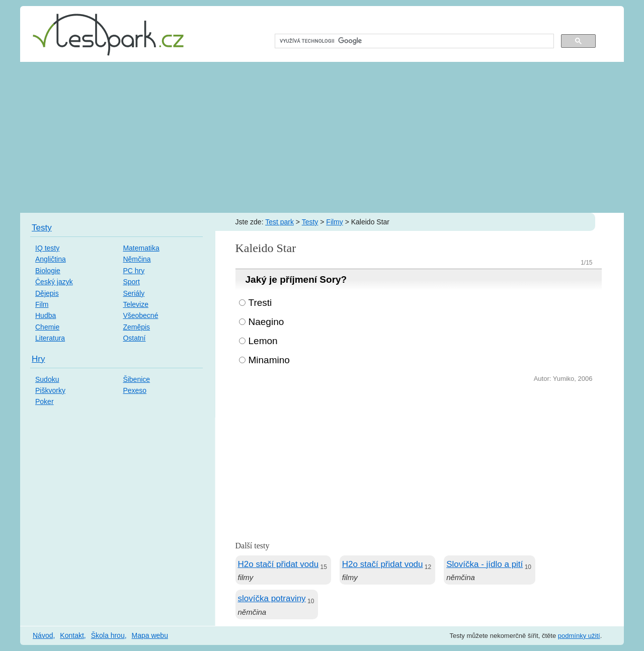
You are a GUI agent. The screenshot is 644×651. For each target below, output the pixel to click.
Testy (310, 222)
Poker (45, 401)
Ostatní (134, 338)
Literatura (50, 338)
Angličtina (51, 259)
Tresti (260, 303)
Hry (38, 359)
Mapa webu (150, 635)
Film (42, 304)
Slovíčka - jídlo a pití (485, 564)
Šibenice (136, 379)
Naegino (266, 322)
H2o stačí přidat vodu (278, 564)
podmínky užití (579, 636)
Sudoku (47, 379)
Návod (43, 635)
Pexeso (135, 390)
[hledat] (413, 41)
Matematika (141, 248)
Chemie (47, 327)
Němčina (137, 259)
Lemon (263, 341)
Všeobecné (140, 315)
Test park (279, 222)
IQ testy (47, 248)
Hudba (46, 315)
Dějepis (47, 293)
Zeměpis (136, 327)
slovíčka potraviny (272, 598)
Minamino (269, 360)
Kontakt (72, 635)
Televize (136, 304)
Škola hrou (108, 635)
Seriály (134, 293)
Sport (131, 282)
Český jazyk (54, 282)
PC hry (134, 271)
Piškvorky (50, 390)
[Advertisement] (322, 137)
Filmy (334, 222)
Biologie (48, 271)
